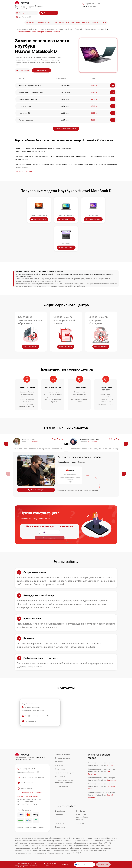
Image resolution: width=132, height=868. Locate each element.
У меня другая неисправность (66, 129)
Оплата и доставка (73, 22)
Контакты (95, 22)
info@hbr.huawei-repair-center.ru (37, 716)
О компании (30, 22)
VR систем (80, 824)
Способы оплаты (62, 786)
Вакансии (86, 22)
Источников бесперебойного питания (83, 818)
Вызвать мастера (36, 490)
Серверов (59, 815)
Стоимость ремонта (63, 754)
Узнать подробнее (30, 347)
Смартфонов (60, 811)
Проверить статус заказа (27, 13)
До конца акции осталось (50, 865)
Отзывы (104, 22)
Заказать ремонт (39, 219)
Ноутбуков (81, 811)
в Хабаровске (39, 6)
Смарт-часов (60, 827)
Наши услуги (60, 776)
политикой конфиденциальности (65, 536)
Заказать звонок (48, 13)
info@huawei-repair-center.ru (31, 778)
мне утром (89, 7)
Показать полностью (23, 171)
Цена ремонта (59, 22)
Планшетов (59, 824)
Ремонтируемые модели (65, 773)
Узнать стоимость (41, 70)
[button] (6, 444)
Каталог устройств (45, 22)
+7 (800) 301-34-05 (93, 4)
